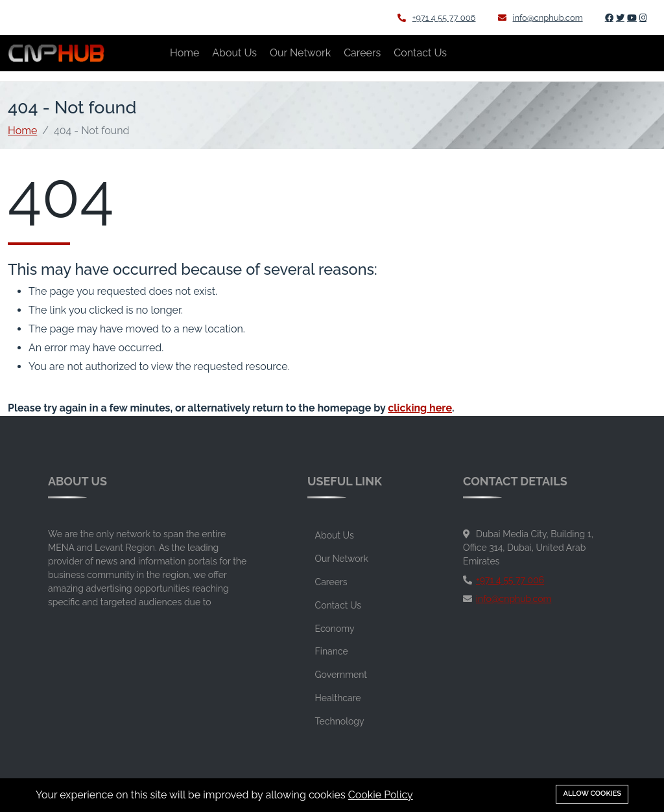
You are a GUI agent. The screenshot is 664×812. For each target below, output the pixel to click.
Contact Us (420, 53)
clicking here (420, 408)
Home (184, 53)
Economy (335, 629)
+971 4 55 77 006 (437, 18)
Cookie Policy (381, 795)
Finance (332, 651)
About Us (234, 53)
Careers (362, 53)
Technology (340, 721)
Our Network (300, 53)
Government (341, 675)
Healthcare (338, 698)
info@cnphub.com (540, 18)
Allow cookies (592, 794)
